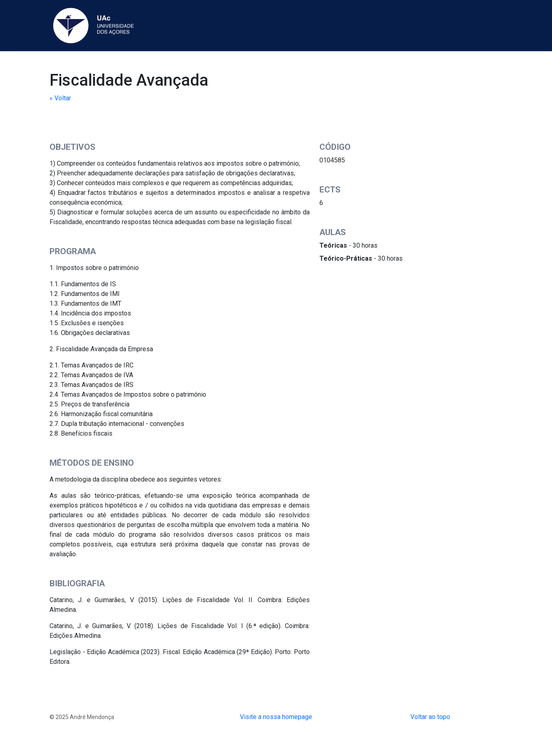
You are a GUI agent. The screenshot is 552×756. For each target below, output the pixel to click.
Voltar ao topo (430, 717)
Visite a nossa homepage (276, 717)
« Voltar (60, 98)
